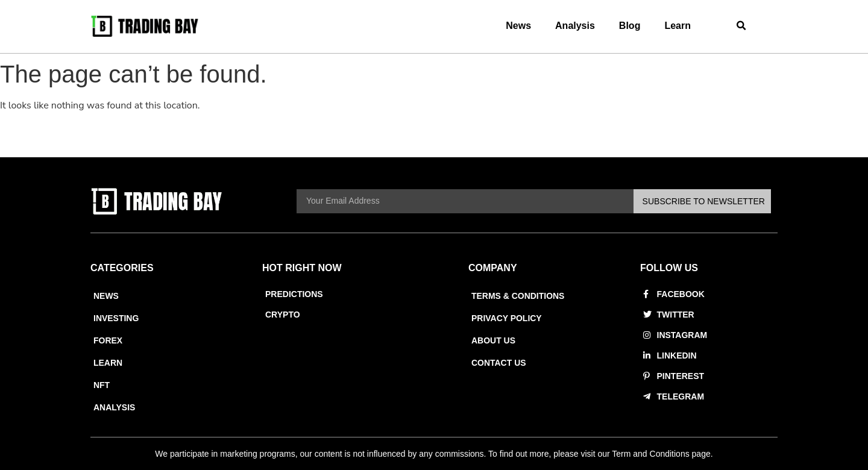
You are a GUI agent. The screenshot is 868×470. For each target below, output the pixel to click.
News (518, 26)
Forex (108, 340)
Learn (678, 26)
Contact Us (499, 363)
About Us (493, 340)
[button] (742, 26)
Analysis (575, 26)
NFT (102, 385)
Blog (630, 26)
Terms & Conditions (518, 296)
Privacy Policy (507, 318)
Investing (116, 318)
